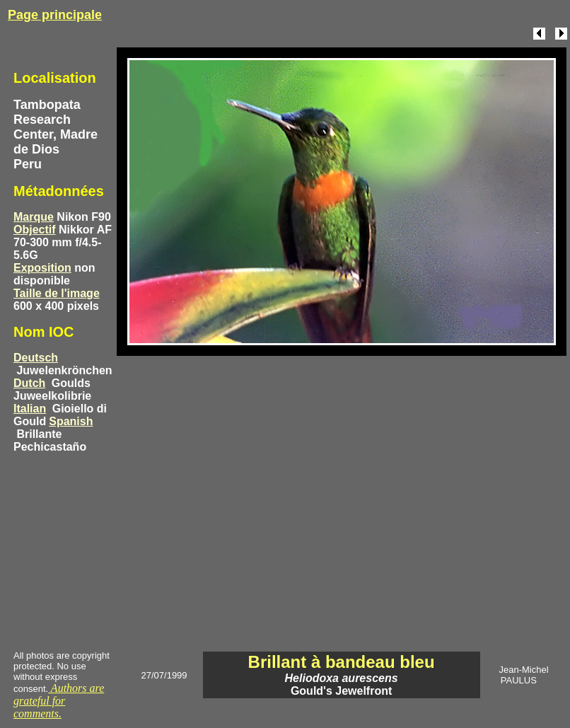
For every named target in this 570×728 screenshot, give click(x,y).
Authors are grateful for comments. (59, 701)
